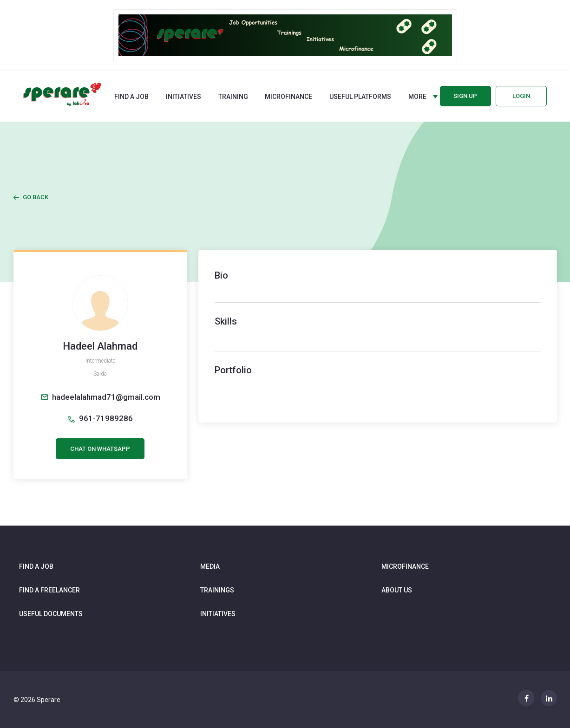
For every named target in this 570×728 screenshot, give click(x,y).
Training (233, 97)
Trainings (217, 590)
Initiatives (183, 97)
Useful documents (51, 614)
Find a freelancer (49, 590)
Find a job (131, 97)
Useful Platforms (360, 97)
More (417, 97)
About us (397, 590)
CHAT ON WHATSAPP (100, 449)
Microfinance (288, 97)
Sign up (465, 96)
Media (210, 566)
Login (521, 96)
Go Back (36, 197)
